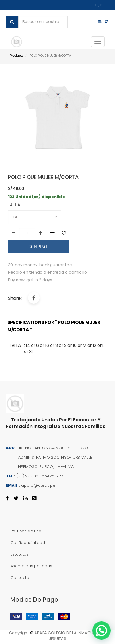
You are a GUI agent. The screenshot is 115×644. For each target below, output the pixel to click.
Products (17, 56)
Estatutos (19, 554)
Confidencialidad (28, 543)
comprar (38, 246)
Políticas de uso (26, 531)
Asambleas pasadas (31, 566)
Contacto (20, 578)
